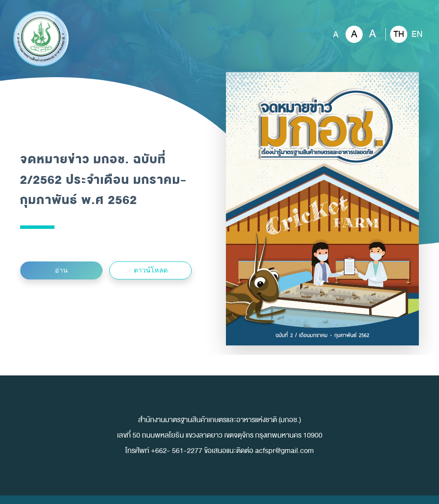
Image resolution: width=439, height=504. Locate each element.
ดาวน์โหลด (151, 270)
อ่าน (61, 270)
